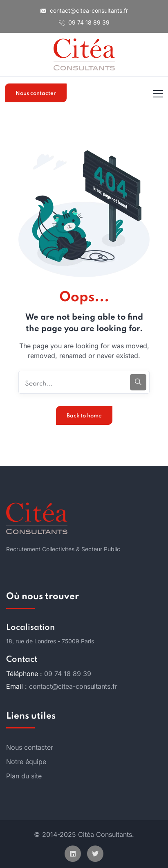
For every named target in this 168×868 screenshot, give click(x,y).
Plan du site (24, 776)
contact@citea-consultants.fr (84, 10)
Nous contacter (36, 94)
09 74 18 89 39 (84, 22)
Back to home (84, 416)
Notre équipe (26, 762)
